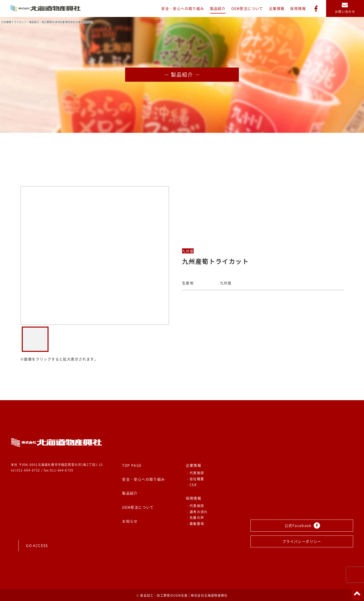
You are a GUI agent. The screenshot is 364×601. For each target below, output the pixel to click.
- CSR (192, 485)
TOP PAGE (132, 465)
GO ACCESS (37, 545)
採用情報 (298, 8)
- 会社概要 (196, 479)
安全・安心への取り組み (183, 8)
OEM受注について (247, 8)
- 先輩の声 (196, 517)
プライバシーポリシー (302, 541)
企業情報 (277, 8)
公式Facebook (302, 525)
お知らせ (130, 521)
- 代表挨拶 (196, 473)
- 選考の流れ (197, 512)
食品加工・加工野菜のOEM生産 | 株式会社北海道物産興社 (184, 595)
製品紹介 (218, 8)
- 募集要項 (196, 523)
